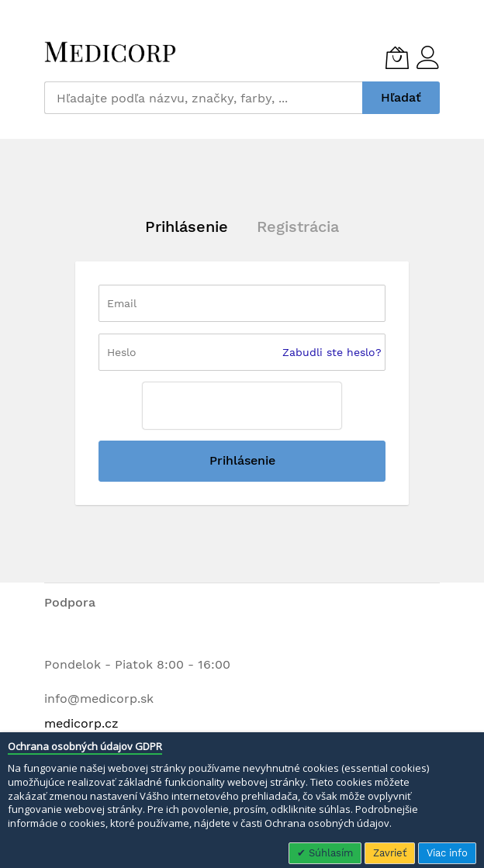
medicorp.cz (81, 723)
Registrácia (298, 227)
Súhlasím (329, 853)
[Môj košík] (397, 57)
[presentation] (242, 406)
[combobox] (203, 98)
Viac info (447, 853)
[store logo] (110, 52)
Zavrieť (390, 853)
